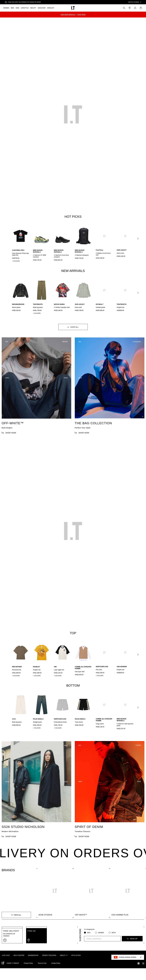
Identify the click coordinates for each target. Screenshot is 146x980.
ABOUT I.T (64, 961)
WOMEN (6, 8)
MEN (12, 8)
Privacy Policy (28, 969)
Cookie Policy (56, 969)
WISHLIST (51, 8)
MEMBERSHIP (33, 961)
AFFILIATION (76, 961)
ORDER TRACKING (49, 961)
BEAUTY (33, 8)
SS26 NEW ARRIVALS (68, 15)
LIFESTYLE (25, 8)
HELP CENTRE (19, 961)
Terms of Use (42, 969)
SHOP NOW (81, 15)
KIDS (17, 8)
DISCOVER (42, 8)
